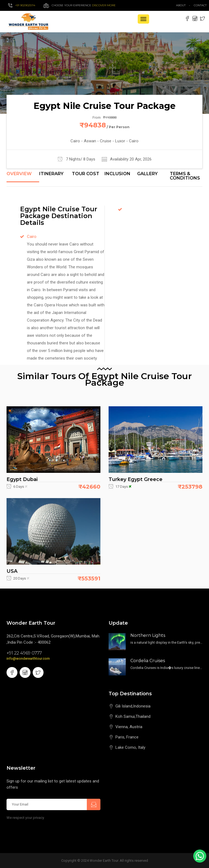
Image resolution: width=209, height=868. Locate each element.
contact (201, 5)
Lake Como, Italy (130, 747)
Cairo (32, 237)
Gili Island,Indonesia (133, 706)
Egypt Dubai (22, 479)
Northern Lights (148, 635)
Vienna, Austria (129, 727)
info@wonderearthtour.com (28, 658)
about (181, 5)
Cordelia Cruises (148, 661)
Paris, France (127, 737)
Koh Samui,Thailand (133, 716)
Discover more (104, 5)
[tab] (23, 177)
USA (12, 571)
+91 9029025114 (25, 5)
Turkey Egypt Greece (136, 479)
